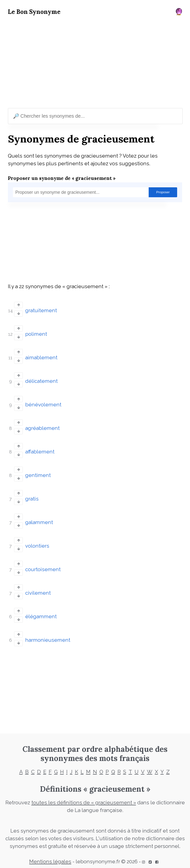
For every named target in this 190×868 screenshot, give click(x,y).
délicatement (41, 381)
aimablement (41, 358)
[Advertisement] (95, 63)
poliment (36, 334)
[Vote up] (18, 305)
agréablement (42, 428)
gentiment (38, 475)
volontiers (37, 546)
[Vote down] (18, 314)
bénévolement (43, 405)
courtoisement (43, 569)
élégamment (41, 616)
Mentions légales (50, 862)
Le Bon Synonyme (34, 12)
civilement (38, 593)
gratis (32, 499)
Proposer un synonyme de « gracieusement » (62, 178)
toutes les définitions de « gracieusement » (84, 803)
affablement (40, 452)
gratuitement (41, 310)
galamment (39, 522)
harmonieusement (48, 640)
